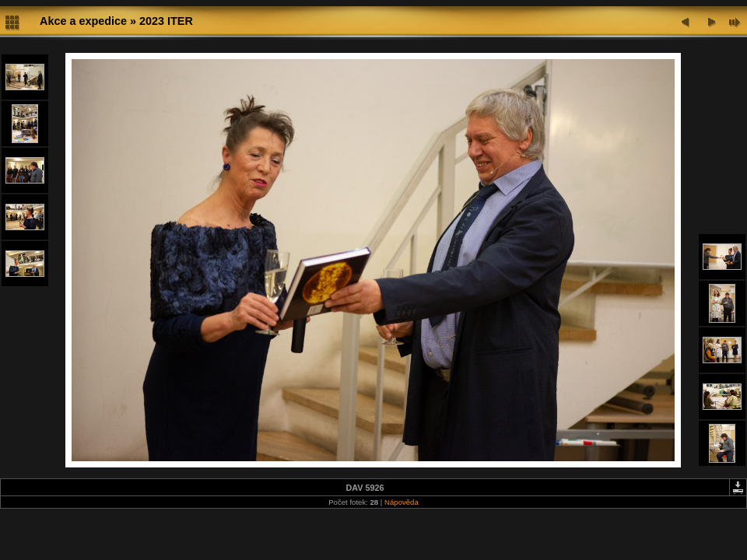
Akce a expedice (83, 21)
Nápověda (402, 502)
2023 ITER (166, 21)
